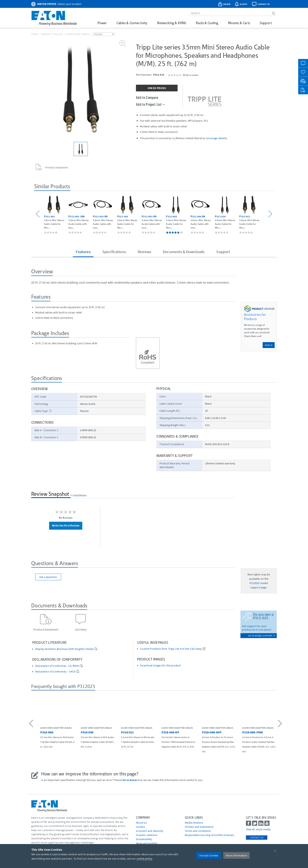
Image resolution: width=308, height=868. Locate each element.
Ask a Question (48, 577)
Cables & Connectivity (132, 23)
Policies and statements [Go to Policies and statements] (199, 827)
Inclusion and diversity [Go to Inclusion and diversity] (150, 831)
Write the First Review (66, 525)
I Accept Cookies (209, 855)
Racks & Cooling (207, 23)
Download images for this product (160, 665)
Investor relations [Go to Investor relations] (147, 835)
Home (35, 34)
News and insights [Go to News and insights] (147, 843)
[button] (38, 214)
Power (102, 23)
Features (83, 252)
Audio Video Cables (78, 34)
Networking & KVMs (172, 23)
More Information (236, 855)
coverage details (216, 138)
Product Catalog (52, 34)
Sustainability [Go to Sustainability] (144, 839)
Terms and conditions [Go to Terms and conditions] (198, 831)
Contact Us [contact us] (257, 837)
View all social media (258, 829)
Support (266, 23)
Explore (269, 345)
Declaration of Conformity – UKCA (55, 672)
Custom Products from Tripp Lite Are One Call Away (171, 649)
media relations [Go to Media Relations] (194, 823)
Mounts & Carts (239, 23)
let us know (130, 780)
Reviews (144, 252)
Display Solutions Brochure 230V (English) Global (64, 649)
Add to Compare (147, 97)
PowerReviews (80, 495)
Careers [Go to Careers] (140, 827)
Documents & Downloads (184, 252)
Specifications (114, 252)
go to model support (261, 636)
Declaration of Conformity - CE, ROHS (57, 666)
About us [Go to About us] (141, 823)
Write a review (191, 75)
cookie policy (144, 859)
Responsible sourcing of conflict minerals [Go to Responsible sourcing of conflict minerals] (209, 835)
